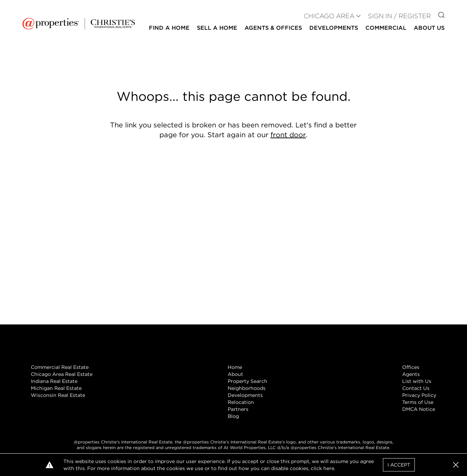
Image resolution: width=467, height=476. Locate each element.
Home (235, 367)
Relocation (241, 402)
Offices (411, 367)
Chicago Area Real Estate (62, 374)
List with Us (417, 381)
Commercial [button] (386, 28)
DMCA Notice (419, 409)
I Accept (399, 465)
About (235, 374)
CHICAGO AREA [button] (329, 16)
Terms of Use (418, 402)
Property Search (248, 381)
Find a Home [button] (169, 28)
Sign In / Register (399, 16)
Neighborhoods (247, 388)
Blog (233, 416)
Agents (411, 374)
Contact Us (416, 388)
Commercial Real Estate (60, 367)
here (329, 468)
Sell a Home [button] (217, 28)
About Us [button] (429, 28)
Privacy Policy (419, 395)
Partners (238, 409)
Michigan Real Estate (56, 388)
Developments (334, 28)
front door (288, 135)
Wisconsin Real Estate (58, 395)
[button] (456, 465)
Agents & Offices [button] (273, 28)
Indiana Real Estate (54, 381)
